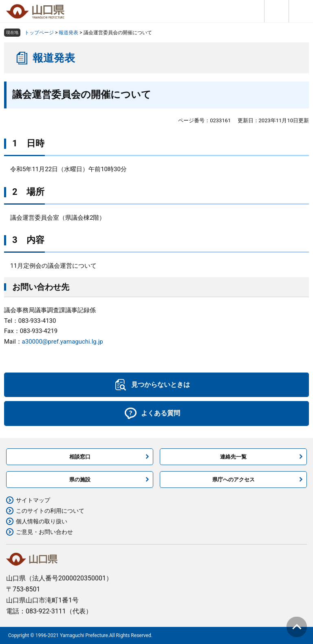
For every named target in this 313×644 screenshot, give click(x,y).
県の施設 (80, 480)
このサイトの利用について (50, 511)
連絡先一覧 (233, 457)
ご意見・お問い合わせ (44, 532)
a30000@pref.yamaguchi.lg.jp (63, 342)
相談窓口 (80, 457)
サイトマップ (33, 500)
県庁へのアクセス (234, 480)
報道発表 (68, 33)
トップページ (39, 33)
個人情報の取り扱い (42, 521)
